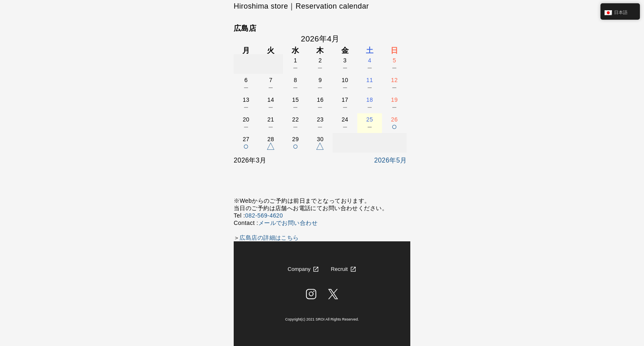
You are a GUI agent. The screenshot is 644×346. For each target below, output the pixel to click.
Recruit (339, 269)
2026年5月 (390, 160)
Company (299, 269)
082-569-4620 (264, 215)
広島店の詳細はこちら (269, 238)
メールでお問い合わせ (288, 223)
